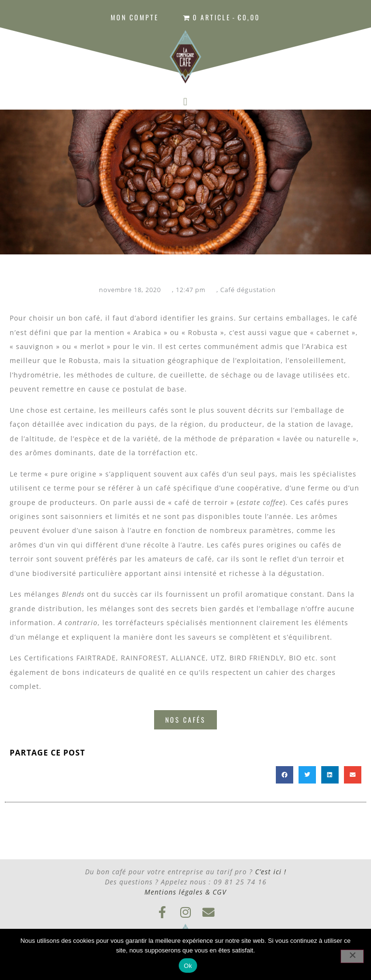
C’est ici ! (271, 872)
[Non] (352, 956)
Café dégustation (248, 290)
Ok (188, 966)
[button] (185, 102)
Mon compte (135, 17)
